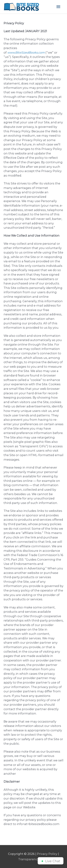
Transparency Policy (33, 859)
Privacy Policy (47, 854)
